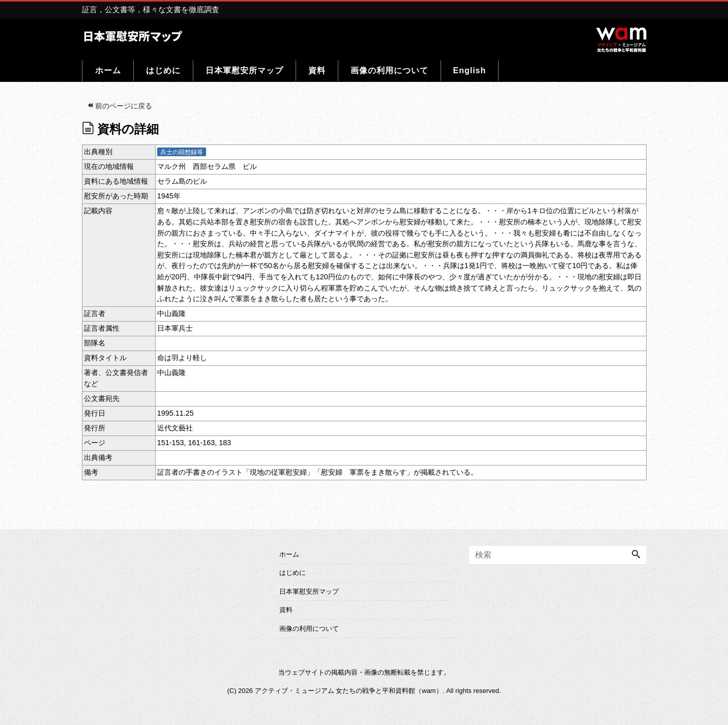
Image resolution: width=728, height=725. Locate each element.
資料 (317, 70)
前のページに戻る (120, 106)
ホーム (108, 70)
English (470, 70)
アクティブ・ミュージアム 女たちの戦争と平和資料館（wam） (349, 691)
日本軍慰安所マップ (244, 70)
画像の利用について (389, 70)
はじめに (163, 70)
